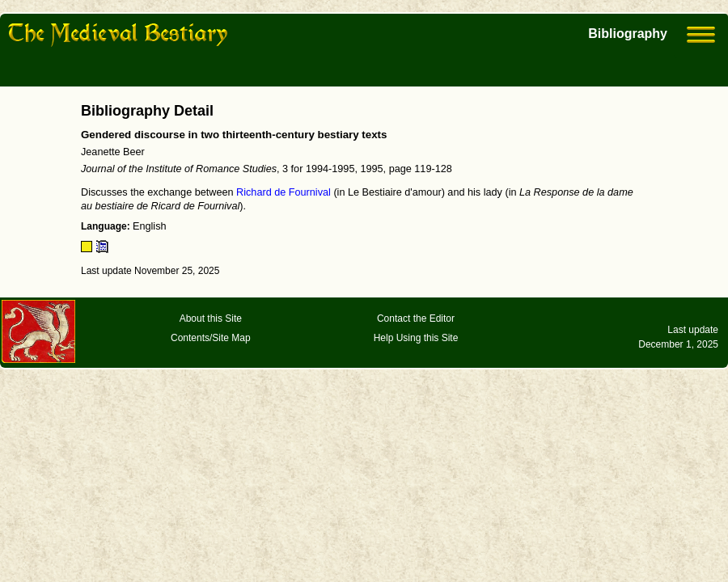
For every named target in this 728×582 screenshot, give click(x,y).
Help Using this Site (416, 338)
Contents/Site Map (211, 338)
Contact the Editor (416, 318)
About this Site (211, 318)
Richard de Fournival (284, 192)
